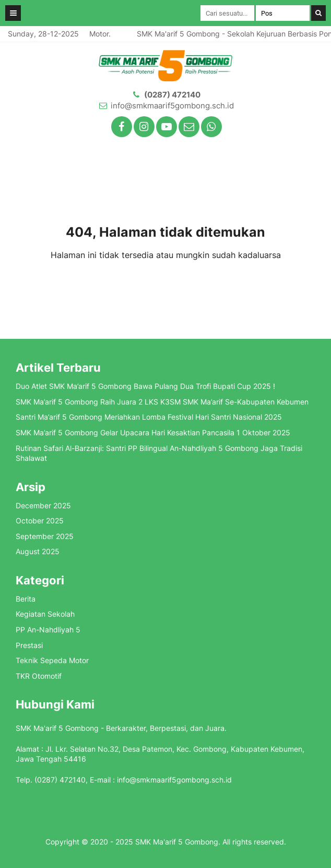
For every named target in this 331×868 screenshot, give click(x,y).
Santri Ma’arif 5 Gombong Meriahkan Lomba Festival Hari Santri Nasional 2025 (149, 417)
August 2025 (38, 551)
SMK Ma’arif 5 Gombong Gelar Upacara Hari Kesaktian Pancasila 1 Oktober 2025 (153, 432)
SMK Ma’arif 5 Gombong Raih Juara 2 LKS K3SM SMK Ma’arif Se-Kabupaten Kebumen (162, 402)
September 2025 (45, 536)
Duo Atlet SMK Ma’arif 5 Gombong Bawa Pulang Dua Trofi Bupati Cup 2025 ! (145, 386)
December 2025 (43, 505)
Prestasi (29, 645)
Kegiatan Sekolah (45, 614)
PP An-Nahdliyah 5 (48, 629)
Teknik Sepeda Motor (52, 660)
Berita (26, 599)
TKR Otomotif (39, 676)
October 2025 (40, 521)
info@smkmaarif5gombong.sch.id (172, 106)
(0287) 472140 (172, 95)
